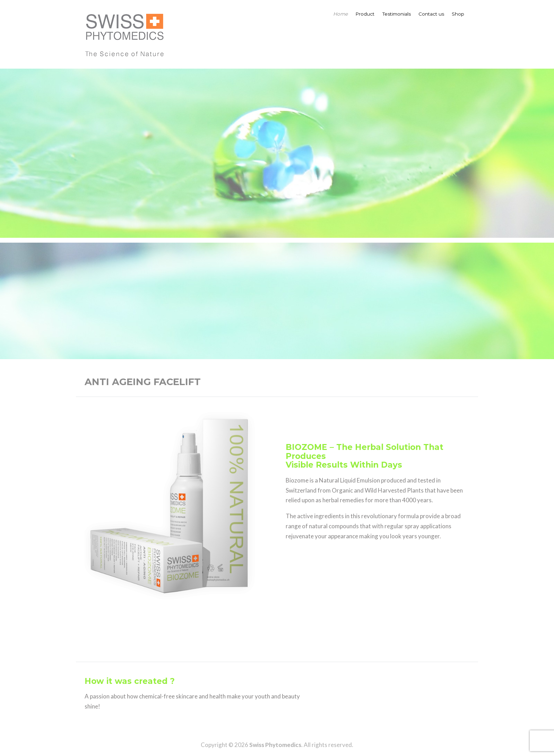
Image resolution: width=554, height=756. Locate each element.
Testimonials (397, 14)
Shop (458, 14)
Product (365, 14)
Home (340, 14)
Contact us (431, 14)
